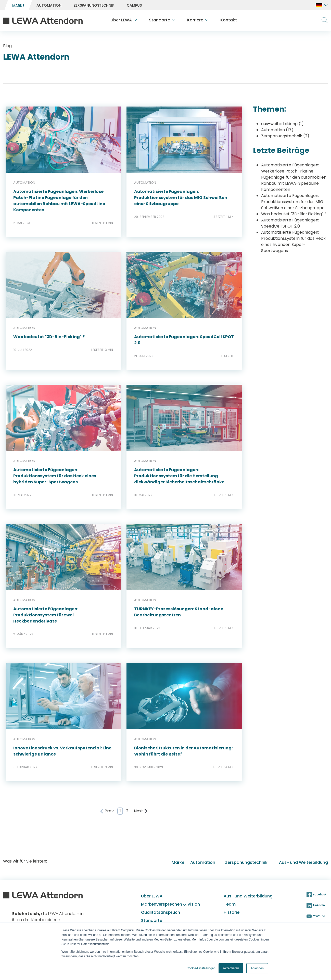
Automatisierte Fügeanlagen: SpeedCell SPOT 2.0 (290, 223)
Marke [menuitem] (178, 862)
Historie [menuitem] (232, 912)
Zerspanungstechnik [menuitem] (246, 862)
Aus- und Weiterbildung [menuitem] (303, 862)
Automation (277, 130)
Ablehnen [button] (257, 968)
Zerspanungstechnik (285, 136)
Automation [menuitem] (203, 862)
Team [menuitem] (230, 904)
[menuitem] (18, 5)
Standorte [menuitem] (152, 921)
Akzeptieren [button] (231, 968)
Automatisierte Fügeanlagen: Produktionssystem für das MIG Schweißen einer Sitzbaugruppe (293, 202)
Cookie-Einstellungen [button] (201, 968)
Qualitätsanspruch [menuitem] (161, 912)
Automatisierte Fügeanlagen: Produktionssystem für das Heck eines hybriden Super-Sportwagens (293, 241)
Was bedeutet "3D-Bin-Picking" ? (294, 214)
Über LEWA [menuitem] (152, 896)
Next (141, 811)
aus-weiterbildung (282, 124)
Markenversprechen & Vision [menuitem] (170, 904)
